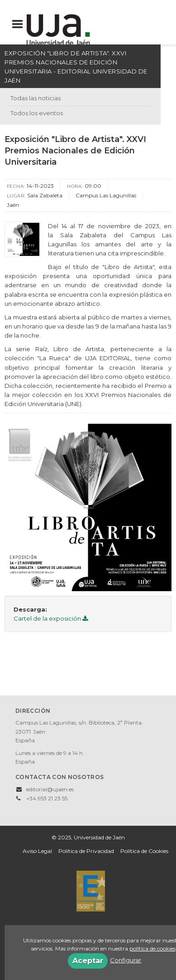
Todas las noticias (36, 98)
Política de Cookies (144, 851)
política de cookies (152, 948)
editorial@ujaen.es (50, 789)
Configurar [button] (126, 960)
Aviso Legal (37, 851)
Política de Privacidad (86, 851)
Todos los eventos (37, 113)
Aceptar (88, 961)
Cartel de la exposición (51, 618)
